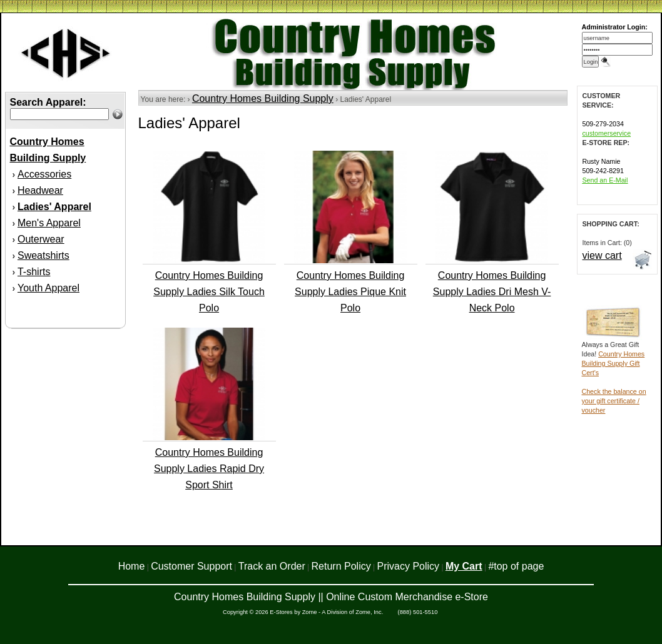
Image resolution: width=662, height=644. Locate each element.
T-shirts (34, 272)
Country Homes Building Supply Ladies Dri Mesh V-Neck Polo (492, 292)
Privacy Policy (409, 566)
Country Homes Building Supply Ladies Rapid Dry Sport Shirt (209, 469)
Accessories (44, 174)
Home (132, 566)
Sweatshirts (43, 255)
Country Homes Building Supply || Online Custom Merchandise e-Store (331, 597)
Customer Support (191, 566)
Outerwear (41, 239)
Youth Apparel (48, 288)
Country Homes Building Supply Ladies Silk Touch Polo (209, 292)
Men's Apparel (49, 223)
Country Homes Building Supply (263, 98)
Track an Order (272, 566)
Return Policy (341, 566)
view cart (602, 255)
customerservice (607, 133)
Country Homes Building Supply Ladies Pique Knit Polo (350, 292)
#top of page (516, 566)
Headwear (40, 190)
